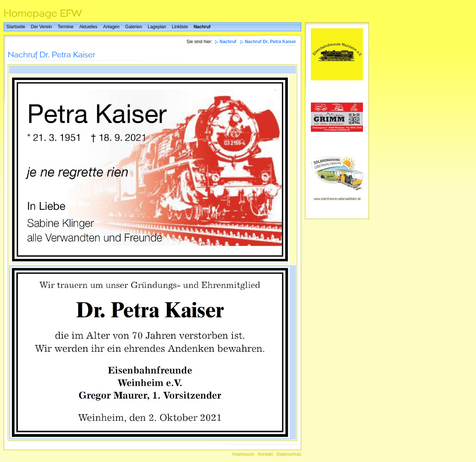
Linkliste (180, 27)
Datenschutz (289, 454)
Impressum (243, 454)
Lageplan (157, 27)
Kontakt (265, 454)
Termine (66, 27)
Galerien (134, 27)
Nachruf (202, 27)
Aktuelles (88, 27)
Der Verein (41, 27)
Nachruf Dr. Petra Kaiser (270, 42)
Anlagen (111, 27)
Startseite (16, 27)
